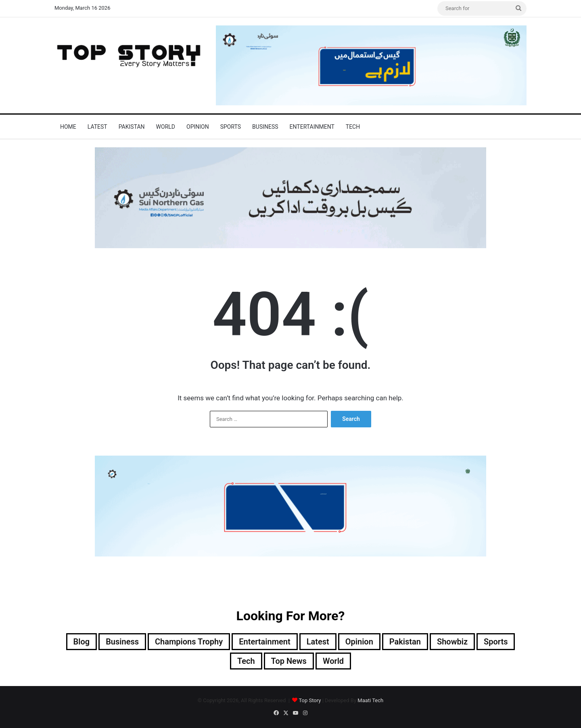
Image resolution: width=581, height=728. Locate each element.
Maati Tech (370, 700)
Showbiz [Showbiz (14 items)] (452, 642)
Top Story (310, 700)
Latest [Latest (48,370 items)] (318, 642)
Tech (353, 127)
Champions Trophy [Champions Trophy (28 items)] (189, 642)
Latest (97, 127)
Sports (231, 127)
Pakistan (132, 127)
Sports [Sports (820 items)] (496, 642)
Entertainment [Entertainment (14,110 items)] (264, 642)
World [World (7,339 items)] (333, 661)
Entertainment (312, 127)
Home (68, 127)
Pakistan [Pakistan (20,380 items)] (405, 642)
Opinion (198, 127)
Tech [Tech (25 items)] (246, 661)
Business (265, 127)
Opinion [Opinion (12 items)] (359, 642)
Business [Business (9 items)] (122, 642)
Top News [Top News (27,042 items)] (289, 661)
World (166, 127)
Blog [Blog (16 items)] (82, 642)
